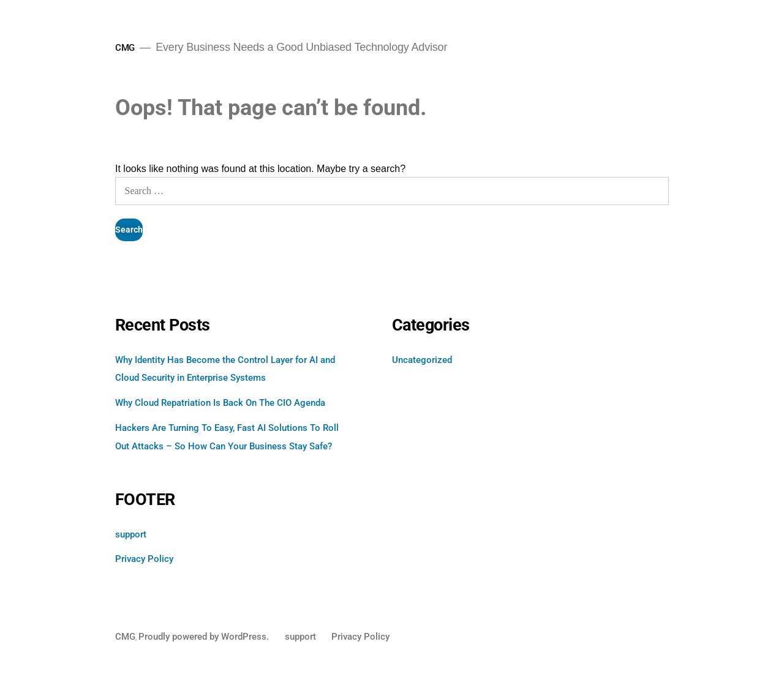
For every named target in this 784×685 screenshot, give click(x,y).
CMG (125, 48)
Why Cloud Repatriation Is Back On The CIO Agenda (220, 403)
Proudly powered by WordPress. (205, 637)
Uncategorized (422, 360)
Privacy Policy (144, 559)
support (131, 534)
